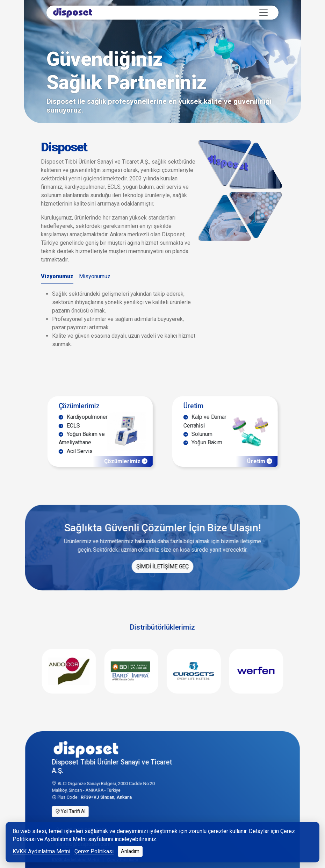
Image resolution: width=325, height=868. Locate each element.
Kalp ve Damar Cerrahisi (203, 440)
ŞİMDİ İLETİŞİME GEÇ (162, 587)
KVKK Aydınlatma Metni (41, 851)
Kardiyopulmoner (87, 435)
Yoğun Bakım (201, 463)
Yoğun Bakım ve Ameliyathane (85, 458)
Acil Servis (80, 472)
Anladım (130, 851)
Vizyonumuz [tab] (57, 276)
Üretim (192, 423)
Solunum (196, 454)
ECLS (73, 444)
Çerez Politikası (94, 851)
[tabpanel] (119, 319)
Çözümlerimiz (83, 423)
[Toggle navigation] (263, 13)
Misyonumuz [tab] (95, 276)
